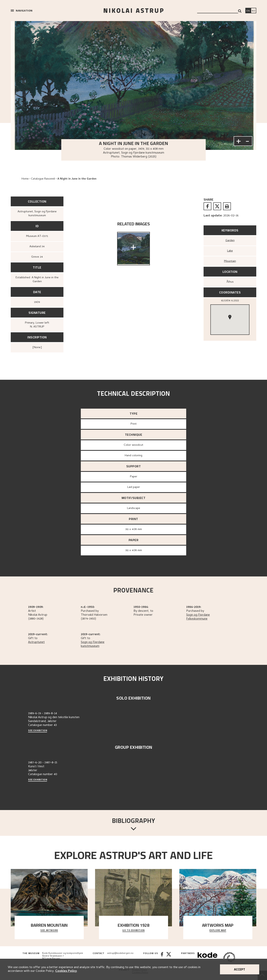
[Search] (240, 11)
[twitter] (217, 206)
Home (25, 179)
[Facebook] (162, 957)
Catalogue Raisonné (43, 179)
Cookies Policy (66, 971)
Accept (240, 969)
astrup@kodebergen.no (120, 953)
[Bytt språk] (254, 11)
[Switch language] (248, 11)
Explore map (218, 930)
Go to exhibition (133, 930)
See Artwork (49, 930)
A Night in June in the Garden (77, 179)
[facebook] (207, 206)
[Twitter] (169, 957)
